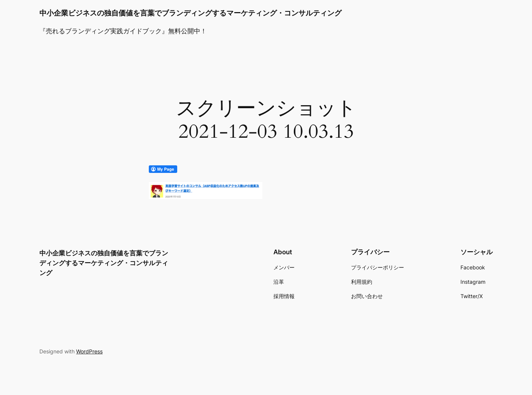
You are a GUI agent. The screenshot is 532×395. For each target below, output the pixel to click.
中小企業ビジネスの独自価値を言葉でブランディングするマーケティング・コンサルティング (190, 13)
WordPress (89, 351)
